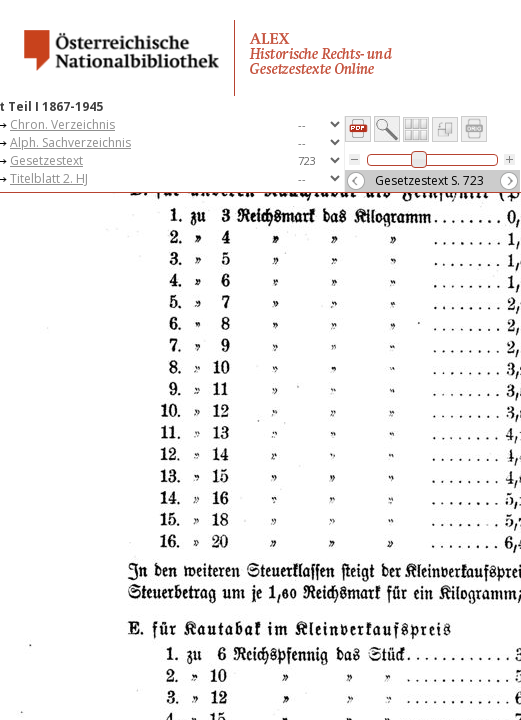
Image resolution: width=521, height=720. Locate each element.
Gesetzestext (46, 160)
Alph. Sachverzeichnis (70, 142)
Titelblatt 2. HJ (49, 178)
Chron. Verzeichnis (62, 124)
